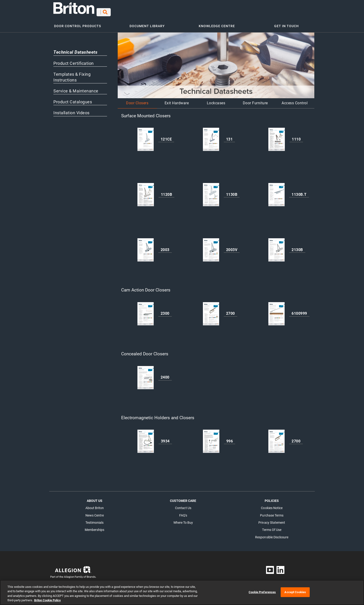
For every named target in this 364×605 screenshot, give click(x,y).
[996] (211, 439)
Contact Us (183, 506)
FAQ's (183, 513)
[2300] (146, 311)
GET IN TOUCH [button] (286, 24)
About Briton (95, 506)
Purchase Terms (272, 513)
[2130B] (276, 248)
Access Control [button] (295, 101)
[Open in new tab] (73, 8)
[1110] (277, 137)
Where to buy (183, 520)
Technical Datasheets (75, 50)
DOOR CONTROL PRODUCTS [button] (78, 24)
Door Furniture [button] (255, 101)
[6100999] (276, 311)
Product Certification (74, 61)
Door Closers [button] (137, 101)
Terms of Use (272, 527)
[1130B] (211, 192)
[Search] (173, 11)
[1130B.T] (276, 192)
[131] (211, 137)
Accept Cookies (295, 595)
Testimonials (94, 520)
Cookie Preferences (262, 595)
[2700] (211, 311)
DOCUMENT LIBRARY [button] (147, 24)
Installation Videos (71, 111)
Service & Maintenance (76, 89)
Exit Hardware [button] (177, 101)
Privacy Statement (272, 520)
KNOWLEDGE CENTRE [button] (217, 24)
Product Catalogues (73, 100)
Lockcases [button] (216, 101)
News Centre (95, 513)
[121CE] (146, 137)
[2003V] (211, 248)
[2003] (146, 248)
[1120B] (146, 192)
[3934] (146, 439)
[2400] (146, 375)
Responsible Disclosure (272, 535)
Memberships (95, 527)
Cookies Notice (272, 506)
